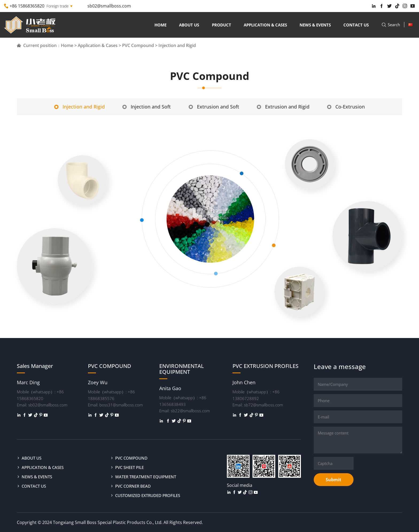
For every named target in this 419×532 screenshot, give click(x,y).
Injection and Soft (144, 106)
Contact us (356, 25)
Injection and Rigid (74, 106)
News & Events (315, 25)
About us (189, 25)
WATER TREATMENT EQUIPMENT (146, 476)
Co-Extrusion (352, 106)
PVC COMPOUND (131, 458)
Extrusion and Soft (214, 106)
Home (160, 25)
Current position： (39, 45)
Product (222, 25)
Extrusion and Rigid (286, 106)
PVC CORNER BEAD (133, 486)
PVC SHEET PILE (129, 467)
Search (391, 25)
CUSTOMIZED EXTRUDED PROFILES (148, 495)
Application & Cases (265, 25)
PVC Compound (138, 45)
